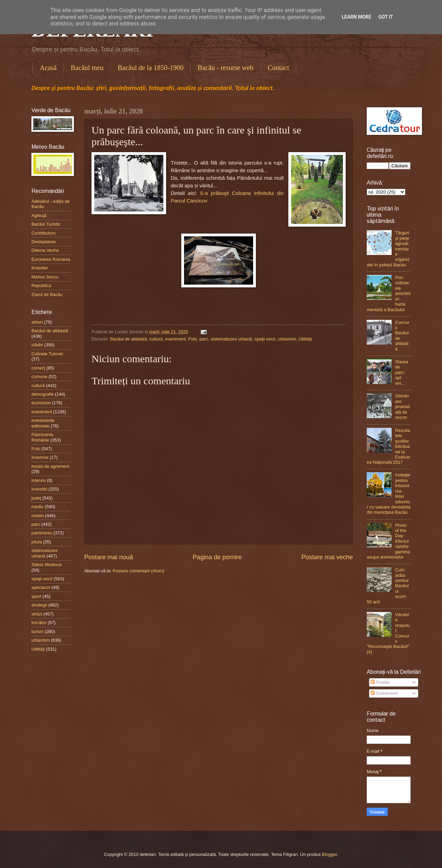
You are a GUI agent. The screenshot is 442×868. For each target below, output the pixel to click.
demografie (42, 394)
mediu (37, 507)
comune (39, 377)
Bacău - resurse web (225, 68)
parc (204, 339)
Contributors (44, 233)
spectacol (41, 587)
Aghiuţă (39, 215)
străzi (37, 614)
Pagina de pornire (217, 557)
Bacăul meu (87, 68)
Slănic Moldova (46, 565)
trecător (39, 623)
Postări (380, 682)
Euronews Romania (51, 259)
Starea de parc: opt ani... (402, 372)
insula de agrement (50, 466)
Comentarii (384, 693)
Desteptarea (44, 242)
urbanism (287, 339)
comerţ (38, 368)
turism (37, 632)
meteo (38, 516)
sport (36, 596)
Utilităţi (305, 339)
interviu (39, 480)
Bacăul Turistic (46, 224)
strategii (39, 605)
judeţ (36, 498)
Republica (41, 285)
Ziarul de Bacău (47, 294)
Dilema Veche (45, 250)
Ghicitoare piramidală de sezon (402, 407)
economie (41, 403)
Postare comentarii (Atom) (138, 571)
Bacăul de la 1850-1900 (151, 68)
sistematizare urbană (231, 339)
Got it (386, 17)
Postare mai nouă (109, 557)
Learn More (356, 17)
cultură (156, 339)
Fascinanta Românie (42, 437)
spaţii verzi (265, 339)
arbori (37, 322)
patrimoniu (42, 533)
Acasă (48, 68)
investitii (39, 489)
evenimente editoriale (43, 423)
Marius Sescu (45, 277)
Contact (278, 68)
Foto (193, 339)
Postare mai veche (327, 557)
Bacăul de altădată (129, 339)
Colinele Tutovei (47, 354)
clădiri (37, 345)
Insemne (40, 457)
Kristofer (40, 268)
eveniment (175, 339)
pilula (37, 542)
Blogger (329, 854)
